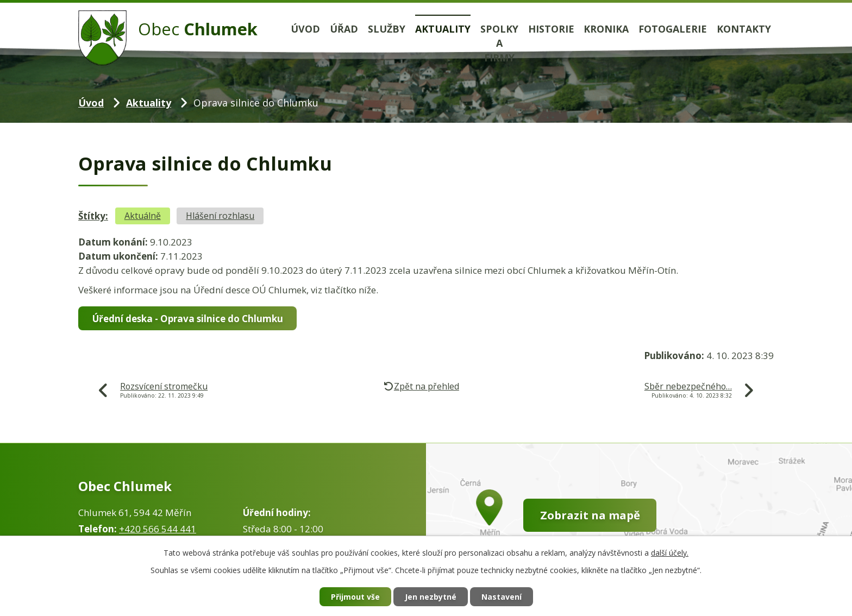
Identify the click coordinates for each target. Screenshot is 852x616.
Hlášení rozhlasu (220, 216)
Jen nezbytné (431, 597)
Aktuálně (143, 216)
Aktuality (443, 29)
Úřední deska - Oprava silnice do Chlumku (188, 319)
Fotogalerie (673, 29)
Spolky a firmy (499, 43)
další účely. (670, 553)
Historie (551, 29)
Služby (387, 29)
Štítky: (93, 216)
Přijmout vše (355, 597)
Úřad (344, 29)
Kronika (606, 29)
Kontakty (744, 29)
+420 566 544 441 (158, 529)
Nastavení (502, 597)
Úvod (305, 29)
